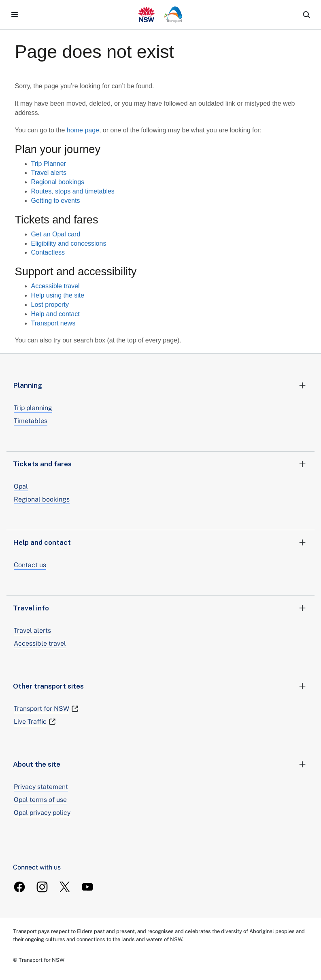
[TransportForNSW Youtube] (87, 887)
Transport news (53, 323)
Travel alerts (49, 173)
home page (83, 130)
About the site (160, 764)
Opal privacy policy (42, 813)
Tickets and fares (160, 464)
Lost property (50, 305)
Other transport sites (160, 686)
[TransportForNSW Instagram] (42, 887)
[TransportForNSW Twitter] (65, 887)
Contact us (30, 565)
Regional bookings (58, 182)
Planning (160, 385)
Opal (21, 486)
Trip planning (33, 408)
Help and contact (55, 314)
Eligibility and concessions (69, 243)
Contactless (48, 252)
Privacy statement (41, 787)
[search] (306, 15)
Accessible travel (55, 286)
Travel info (160, 608)
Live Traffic (35, 722)
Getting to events (56, 201)
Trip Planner (49, 164)
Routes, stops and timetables (73, 191)
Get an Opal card (56, 234)
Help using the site (58, 295)
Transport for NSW (46, 709)
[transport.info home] (160, 15)
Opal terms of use (40, 800)
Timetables (31, 421)
